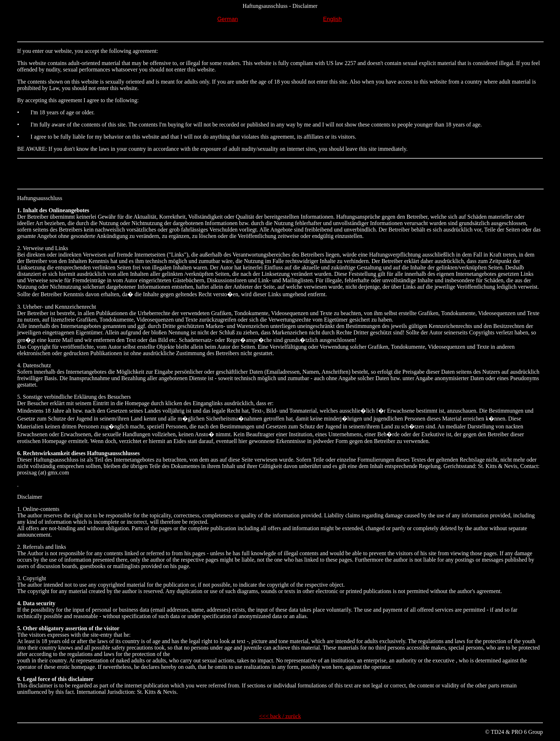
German (227, 19)
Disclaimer (30, 497)
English (332, 19)
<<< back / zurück (280, 716)
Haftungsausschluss (40, 198)
